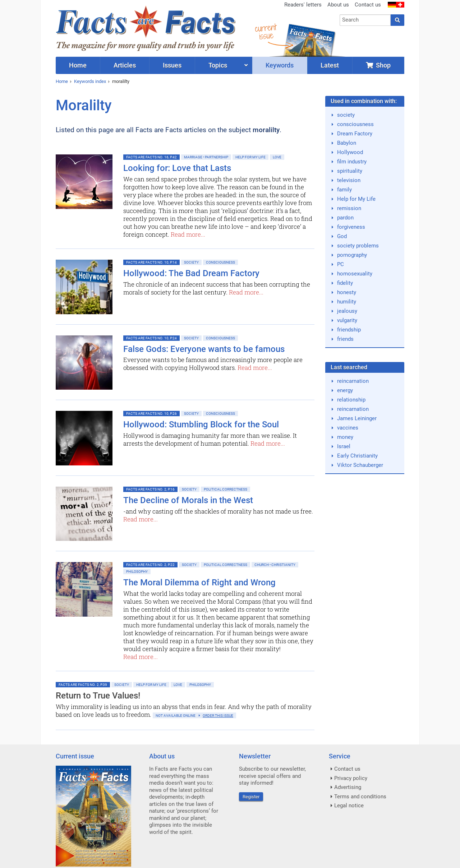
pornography (352, 255)
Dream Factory (355, 134)
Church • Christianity (275, 565)
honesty (347, 292)
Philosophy (137, 572)
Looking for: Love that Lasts (177, 168)
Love (277, 157)
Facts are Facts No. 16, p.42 (151, 157)
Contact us (368, 5)
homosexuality (355, 274)
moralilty (121, 81)
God (342, 236)
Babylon (347, 143)
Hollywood (350, 152)
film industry (352, 162)
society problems (358, 246)
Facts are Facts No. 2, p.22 (150, 565)
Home (62, 81)
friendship (349, 330)
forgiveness (351, 227)
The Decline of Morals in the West (188, 500)
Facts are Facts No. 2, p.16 (150, 489)
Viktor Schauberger (360, 465)
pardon (345, 218)
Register (251, 797)
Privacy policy (351, 778)
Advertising (348, 787)
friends (345, 339)
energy (345, 390)
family (344, 190)
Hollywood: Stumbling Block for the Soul (201, 424)
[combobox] (365, 20)
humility (347, 302)
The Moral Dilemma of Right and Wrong (199, 582)
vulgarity (347, 320)
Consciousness (220, 262)
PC (341, 264)
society (346, 115)
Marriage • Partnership (206, 157)
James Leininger (357, 418)
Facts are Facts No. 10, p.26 (151, 414)
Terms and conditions (360, 797)
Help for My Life (250, 157)
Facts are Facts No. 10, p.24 (151, 338)
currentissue (266, 31)
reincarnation (353, 381)
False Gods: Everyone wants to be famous (204, 349)
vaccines (348, 428)
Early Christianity (357, 456)
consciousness (355, 124)
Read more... (188, 234)
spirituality (350, 171)
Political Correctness (226, 489)
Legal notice (349, 806)
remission (349, 208)
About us (338, 5)
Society (191, 262)
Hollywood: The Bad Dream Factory (191, 273)
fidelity (345, 283)
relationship (351, 400)
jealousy (347, 311)
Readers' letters (303, 5)
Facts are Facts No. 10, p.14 (151, 262)
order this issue (218, 716)
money (345, 437)
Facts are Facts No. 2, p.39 (83, 685)
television (349, 180)
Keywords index (90, 81)
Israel (344, 446)
